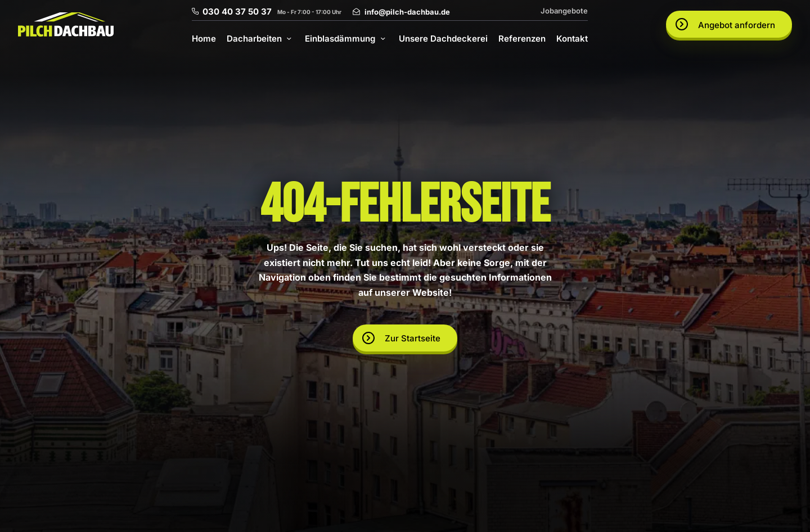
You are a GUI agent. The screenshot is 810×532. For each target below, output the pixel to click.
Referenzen (522, 39)
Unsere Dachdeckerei (443, 39)
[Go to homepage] (66, 25)
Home (204, 39)
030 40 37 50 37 (237, 12)
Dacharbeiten (254, 39)
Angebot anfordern (737, 25)
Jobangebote (564, 11)
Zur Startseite (413, 338)
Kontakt (572, 39)
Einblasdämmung (340, 39)
